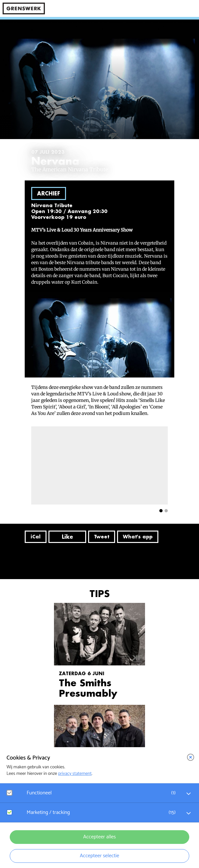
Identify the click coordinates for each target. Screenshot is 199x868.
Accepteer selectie (100, 856)
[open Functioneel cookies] (189, 794)
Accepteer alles (99, 837)
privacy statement (75, 774)
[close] (191, 757)
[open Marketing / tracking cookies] (189, 813)
